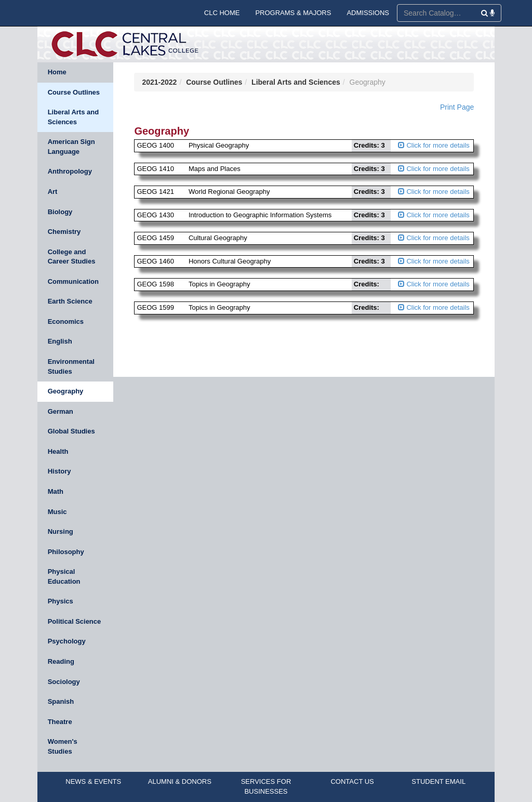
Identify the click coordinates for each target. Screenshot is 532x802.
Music (57, 512)
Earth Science (70, 301)
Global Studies (71, 431)
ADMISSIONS (368, 13)
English (60, 341)
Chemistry (64, 232)
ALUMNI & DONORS (180, 781)
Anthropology (70, 171)
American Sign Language (71, 147)
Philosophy (66, 552)
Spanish (61, 701)
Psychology (67, 641)
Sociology (64, 682)
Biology (60, 212)
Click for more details (434, 145)
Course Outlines (74, 92)
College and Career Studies (72, 257)
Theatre (60, 722)
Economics (66, 321)
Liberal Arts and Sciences (73, 117)
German (61, 411)
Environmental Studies (71, 366)
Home (57, 72)
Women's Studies (63, 746)
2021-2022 (159, 82)
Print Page (457, 107)
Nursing (61, 531)
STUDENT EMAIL (438, 781)
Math (56, 491)
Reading (61, 661)
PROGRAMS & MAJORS (293, 13)
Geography (66, 391)
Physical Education (64, 576)
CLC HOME (222, 13)
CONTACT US (352, 781)
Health (58, 451)
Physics (61, 601)
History (59, 471)
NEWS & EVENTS (93, 781)
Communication (73, 281)
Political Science (75, 621)
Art (53, 192)
